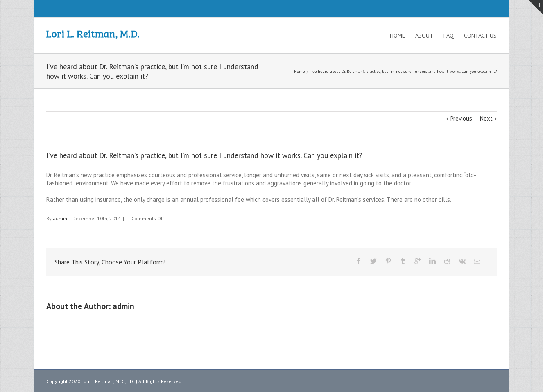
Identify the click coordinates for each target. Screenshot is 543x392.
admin (60, 218)
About (424, 36)
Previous (461, 118)
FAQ (449, 36)
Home (397, 36)
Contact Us (480, 36)
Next (486, 118)
